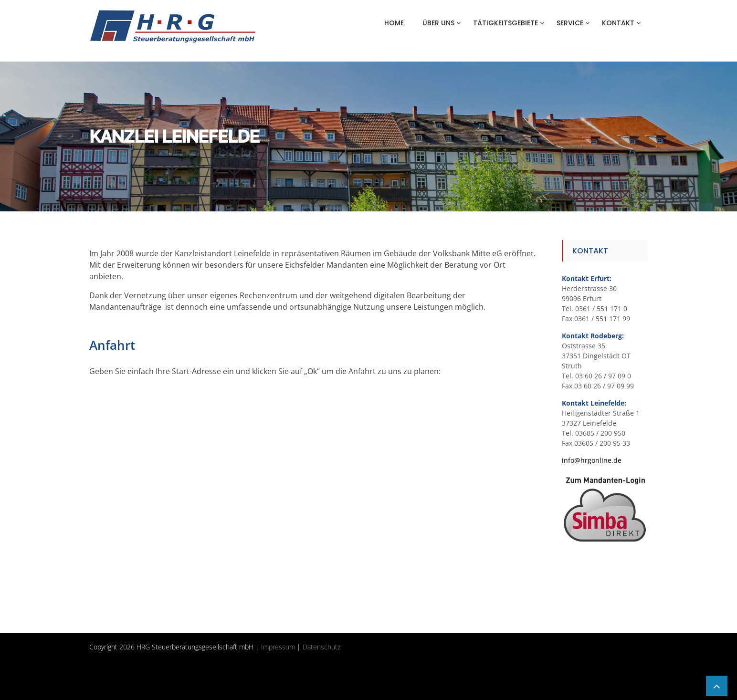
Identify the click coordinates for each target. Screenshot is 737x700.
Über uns (438, 23)
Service (570, 23)
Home (394, 23)
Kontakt (618, 23)
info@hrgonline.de (592, 460)
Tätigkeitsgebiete (505, 23)
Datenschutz (321, 647)
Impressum (278, 647)
